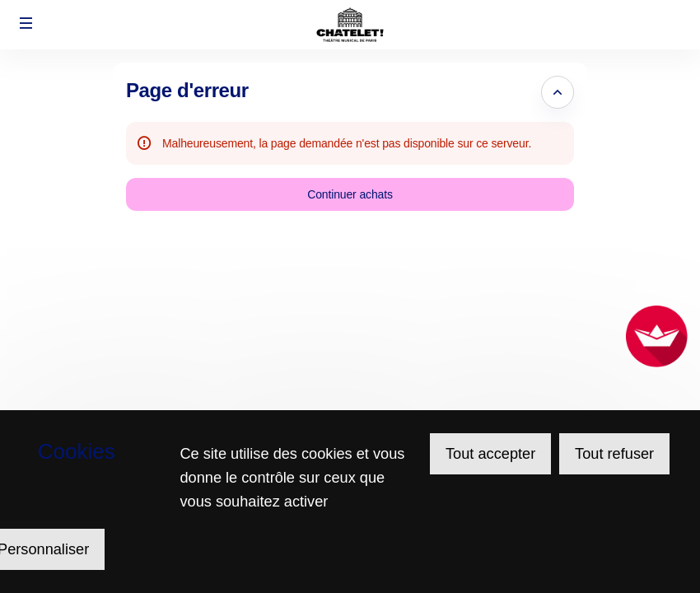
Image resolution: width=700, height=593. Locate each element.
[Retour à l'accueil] (350, 25)
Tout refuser (614, 454)
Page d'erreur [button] (187, 90)
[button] (26, 23)
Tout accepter (490, 454)
